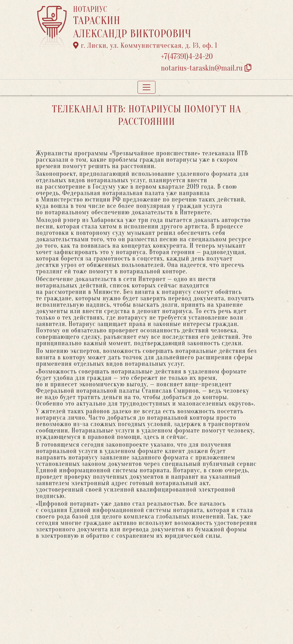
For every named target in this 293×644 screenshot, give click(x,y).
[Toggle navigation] (146, 87)
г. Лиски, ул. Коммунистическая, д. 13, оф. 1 (145, 46)
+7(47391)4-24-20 (187, 57)
